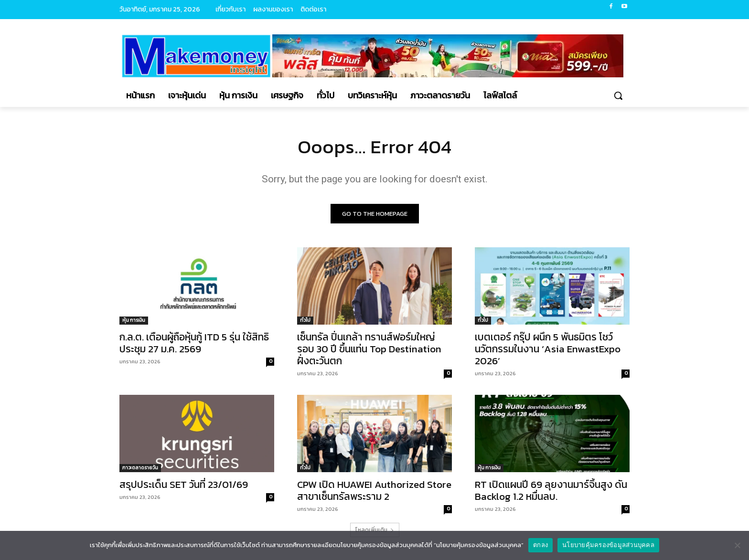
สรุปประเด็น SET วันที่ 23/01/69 (184, 484)
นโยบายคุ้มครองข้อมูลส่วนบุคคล (608, 545)
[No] (737, 545)
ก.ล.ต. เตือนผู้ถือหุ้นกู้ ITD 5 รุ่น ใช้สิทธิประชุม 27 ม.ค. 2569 (194, 343)
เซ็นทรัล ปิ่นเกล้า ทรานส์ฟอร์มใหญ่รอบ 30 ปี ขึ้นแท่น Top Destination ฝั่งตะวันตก (369, 349)
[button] (618, 95)
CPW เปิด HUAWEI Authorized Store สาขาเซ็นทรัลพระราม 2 (374, 490)
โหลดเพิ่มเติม (375, 530)
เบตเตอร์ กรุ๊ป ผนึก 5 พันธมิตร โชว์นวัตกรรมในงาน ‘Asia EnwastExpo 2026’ (548, 349)
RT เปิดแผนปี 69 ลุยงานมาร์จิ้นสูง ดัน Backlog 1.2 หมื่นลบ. (551, 490)
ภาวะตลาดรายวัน (140, 468)
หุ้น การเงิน (134, 320)
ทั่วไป (305, 320)
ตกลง (540, 545)
